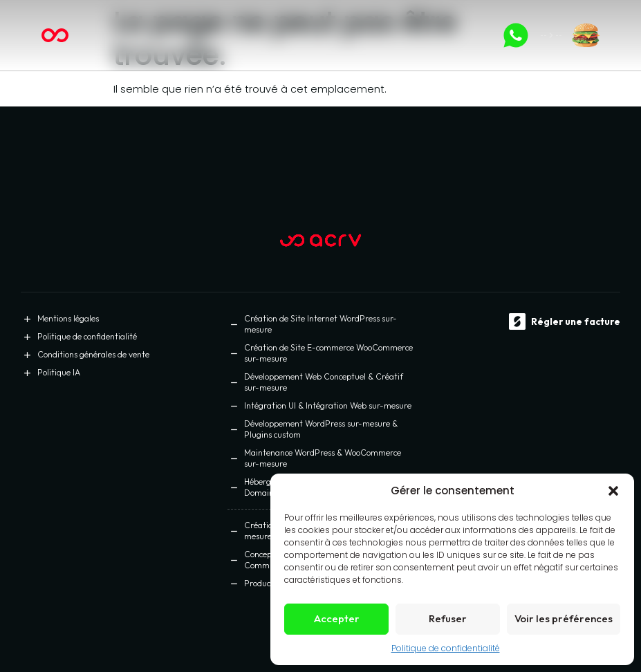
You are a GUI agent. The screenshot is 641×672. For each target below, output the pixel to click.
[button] (613, 491)
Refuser (448, 618)
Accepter (337, 618)
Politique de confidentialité (446, 648)
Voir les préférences (564, 618)
